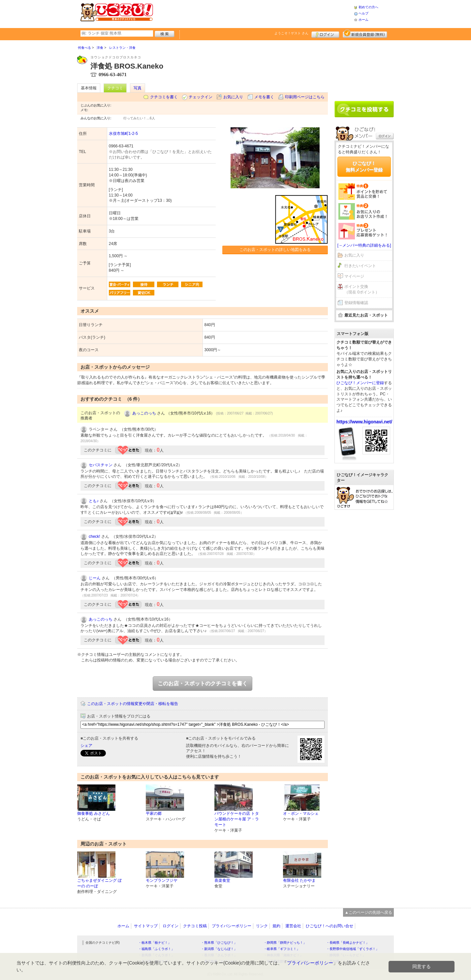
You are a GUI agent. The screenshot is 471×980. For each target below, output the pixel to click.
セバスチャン (101, 465)
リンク (262, 926)
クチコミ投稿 (195, 926)
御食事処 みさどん (94, 813)
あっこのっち (144, 413)
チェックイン (201, 97)
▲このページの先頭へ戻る (368, 912)
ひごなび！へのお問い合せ (330, 926)
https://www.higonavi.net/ (364, 422)
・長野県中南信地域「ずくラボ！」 (353, 949)
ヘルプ (363, 13)
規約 (276, 926)
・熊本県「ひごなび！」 (219, 943)
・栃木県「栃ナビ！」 (155, 943)
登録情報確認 (356, 303)
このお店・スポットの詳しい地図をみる (275, 250)
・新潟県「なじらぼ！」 (219, 949)
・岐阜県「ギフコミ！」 (282, 949)
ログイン (325, 34)
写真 (138, 88)
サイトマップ (146, 926)
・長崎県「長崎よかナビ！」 (348, 943)
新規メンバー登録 (365, 34)
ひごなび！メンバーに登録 (360, 383)
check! (94, 536)
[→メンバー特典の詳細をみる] (364, 245)
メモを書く (264, 97)
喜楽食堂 (222, 880)
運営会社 (293, 926)
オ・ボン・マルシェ (301, 813)
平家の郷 (154, 813)
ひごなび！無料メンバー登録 (364, 167)
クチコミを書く (164, 97)
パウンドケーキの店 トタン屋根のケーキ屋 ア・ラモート (237, 819)
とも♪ (94, 501)
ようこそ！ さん (291, 33)
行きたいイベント (360, 266)
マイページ (354, 276)
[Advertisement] (253, 13)
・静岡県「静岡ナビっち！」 (285, 943)
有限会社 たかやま (299, 880)
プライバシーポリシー (232, 926)
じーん (95, 578)
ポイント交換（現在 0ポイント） (362, 289)
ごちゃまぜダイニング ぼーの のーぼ (99, 883)
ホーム (363, 20)
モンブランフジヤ (162, 880)
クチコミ (115, 88)
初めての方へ (368, 7)
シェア (86, 746)
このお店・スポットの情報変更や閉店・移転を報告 (133, 704)
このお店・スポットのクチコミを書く (203, 683)
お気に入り (233, 97)
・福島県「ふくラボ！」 (156, 949)
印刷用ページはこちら (305, 97)
